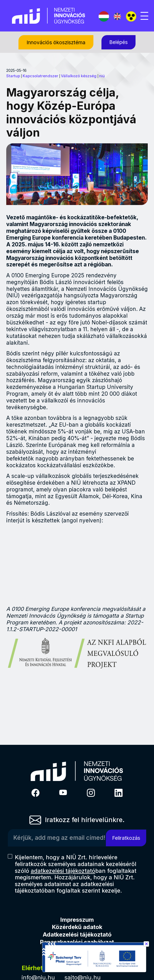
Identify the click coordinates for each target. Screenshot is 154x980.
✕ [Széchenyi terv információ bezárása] (146, 944)
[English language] (117, 16)
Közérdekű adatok (77, 927)
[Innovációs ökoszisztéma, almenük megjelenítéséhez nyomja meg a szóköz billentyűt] (56, 42)
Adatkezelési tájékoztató (77, 934)
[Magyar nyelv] (104, 16)
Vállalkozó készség (79, 76)
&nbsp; (77, 565)
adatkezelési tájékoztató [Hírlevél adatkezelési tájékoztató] (63, 871)
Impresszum (77, 920)
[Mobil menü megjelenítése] (144, 16)
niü (102, 76)
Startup (13, 76)
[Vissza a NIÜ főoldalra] (49, 15)
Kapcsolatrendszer (40, 76)
